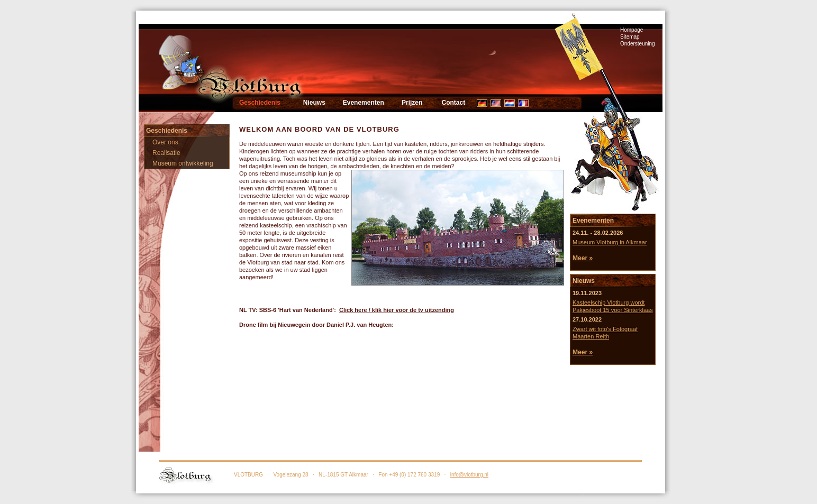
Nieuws (314, 103)
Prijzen (412, 103)
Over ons (165, 142)
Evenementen (364, 103)
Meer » (583, 258)
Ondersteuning (638, 44)
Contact (453, 103)
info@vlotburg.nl (469, 475)
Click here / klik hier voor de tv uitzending (397, 310)
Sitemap (630, 37)
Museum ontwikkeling (183, 163)
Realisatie (166, 153)
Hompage (632, 30)
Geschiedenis (260, 103)
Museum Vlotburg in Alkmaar (610, 242)
